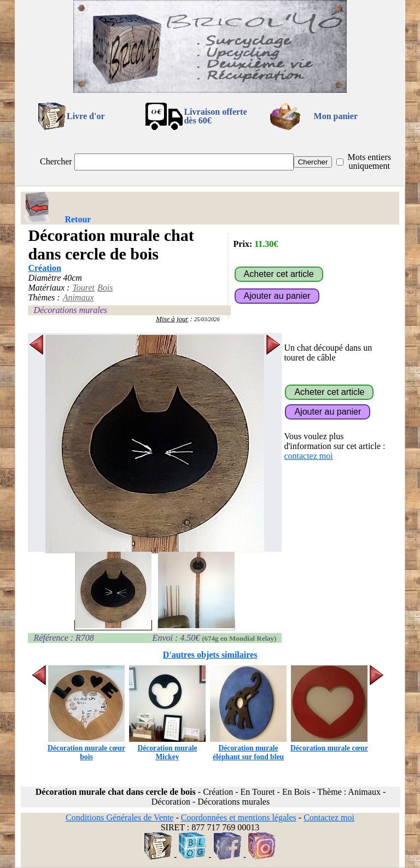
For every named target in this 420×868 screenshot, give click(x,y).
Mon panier (336, 116)
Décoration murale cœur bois (86, 748)
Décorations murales (70, 310)
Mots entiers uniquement (369, 161)
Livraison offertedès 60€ (215, 116)
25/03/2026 (207, 319)
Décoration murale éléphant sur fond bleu (248, 748)
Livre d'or (86, 116)
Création (44, 268)
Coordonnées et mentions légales (239, 817)
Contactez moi (329, 817)
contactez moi (308, 456)
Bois (105, 288)
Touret (83, 288)
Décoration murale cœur (329, 744)
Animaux (78, 297)
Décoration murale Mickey (167, 748)
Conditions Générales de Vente (119, 817)
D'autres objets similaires (210, 655)
